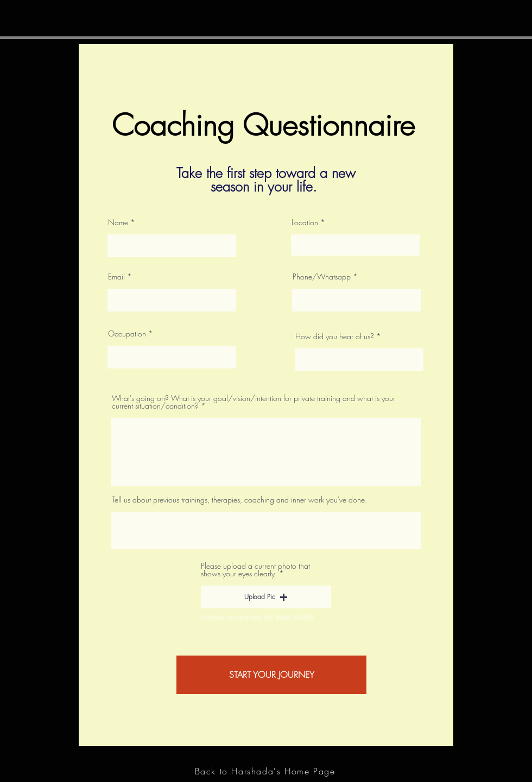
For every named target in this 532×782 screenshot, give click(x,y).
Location (305, 222)
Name (118, 222)
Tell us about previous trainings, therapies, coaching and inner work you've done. (239, 500)
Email (116, 277)
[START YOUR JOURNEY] (271, 675)
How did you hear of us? (335, 336)
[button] (266, 597)
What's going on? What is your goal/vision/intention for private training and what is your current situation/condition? (254, 402)
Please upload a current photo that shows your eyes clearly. (255, 570)
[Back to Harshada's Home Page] (266, 771)
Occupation (127, 334)
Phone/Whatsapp (322, 277)
